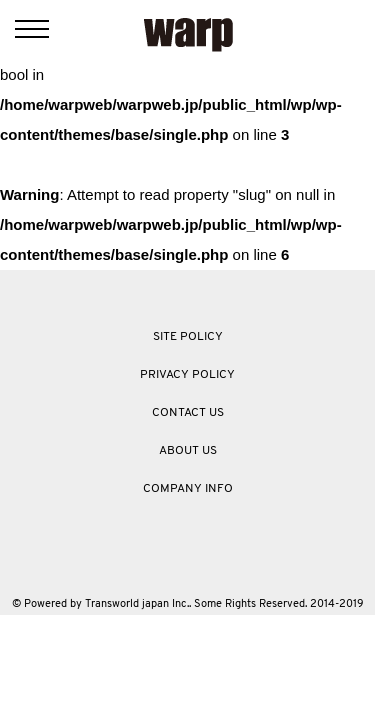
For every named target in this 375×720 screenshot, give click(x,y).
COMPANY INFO (188, 489)
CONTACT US (188, 413)
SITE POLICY (188, 337)
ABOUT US (188, 451)
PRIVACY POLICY (187, 375)
